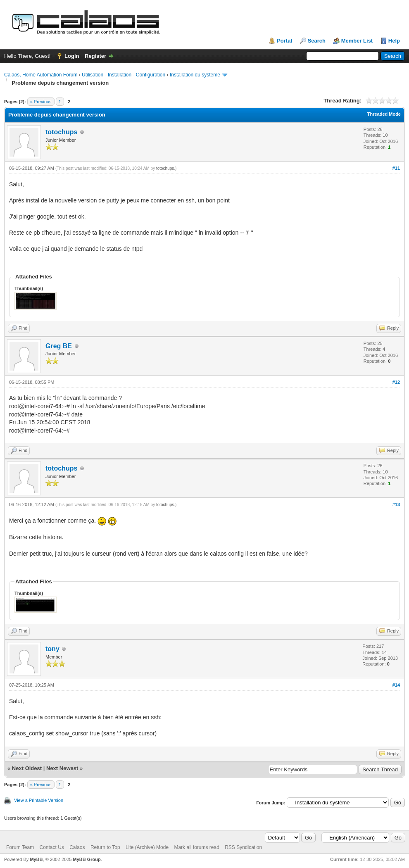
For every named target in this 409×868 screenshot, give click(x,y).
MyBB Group (87, 859)
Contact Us (51, 847)
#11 (396, 168)
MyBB (36, 859)
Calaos (77, 847)
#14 (396, 685)
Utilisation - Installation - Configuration (124, 75)
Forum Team (20, 847)
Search (317, 41)
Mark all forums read (196, 847)
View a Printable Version (39, 800)
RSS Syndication (243, 847)
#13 (396, 504)
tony (52, 649)
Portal (284, 41)
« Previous (41, 102)
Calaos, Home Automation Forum (41, 75)
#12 (396, 382)
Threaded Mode (384, 114)
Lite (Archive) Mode (147, 847)
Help (394, 41)
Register (95, 56)
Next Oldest (27, 768)
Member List (357, 41)
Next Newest (62, 768)
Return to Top (105, 847)
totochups (61, 132)
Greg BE (59, 346)
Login (72, 56)
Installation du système (195, 75)
